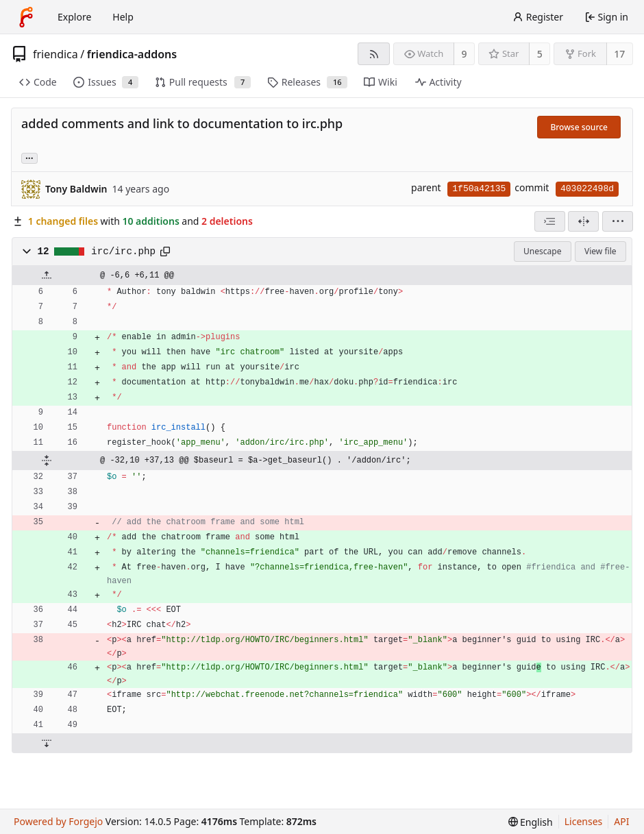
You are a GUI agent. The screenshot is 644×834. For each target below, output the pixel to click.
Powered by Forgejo (58, 821)
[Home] (26, 17)
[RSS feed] (374, 54)
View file (600, 251)
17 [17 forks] (619, 54)
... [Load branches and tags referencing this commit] (29, 157)
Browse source (579, 127)
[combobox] (550, 221)
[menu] (618, 221)
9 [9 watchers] (465, 54)
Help (123, 17)
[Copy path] (165, 252)
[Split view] (583, 221)
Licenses (584, 821)
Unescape (542, 251)
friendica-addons (132, 54)
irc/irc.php (123, 252)
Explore (74, 17)
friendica (55, 54)
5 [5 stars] (540, 54)
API (621, 821)
